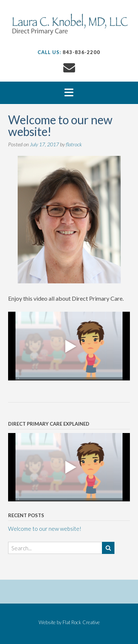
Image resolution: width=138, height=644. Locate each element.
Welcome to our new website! (45, 529)
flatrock (74, 144)
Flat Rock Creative (81, 622)
